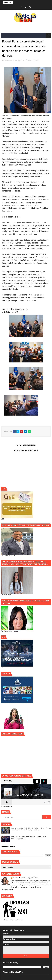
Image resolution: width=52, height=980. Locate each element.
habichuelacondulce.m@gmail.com (26, 878)
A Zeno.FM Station (7, 807)
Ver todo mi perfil (7, 890)
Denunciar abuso (8, 847)
